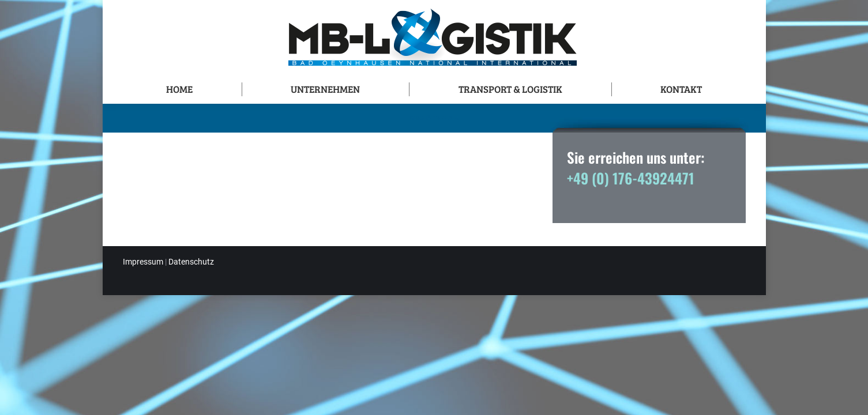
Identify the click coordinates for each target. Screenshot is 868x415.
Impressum (143, 262)
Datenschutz (191, 262)
